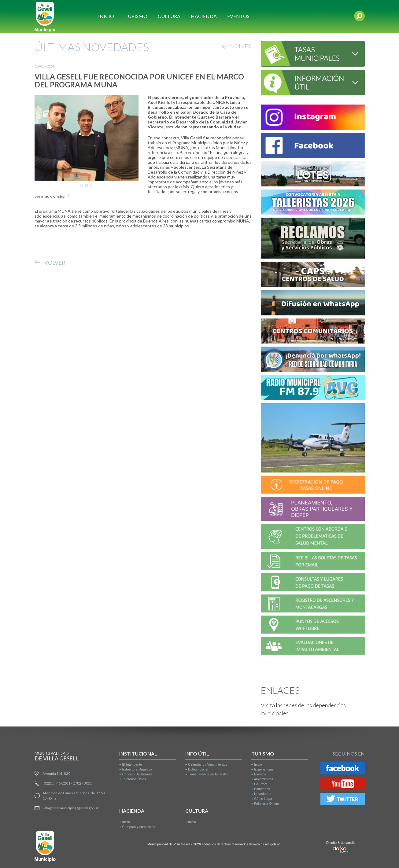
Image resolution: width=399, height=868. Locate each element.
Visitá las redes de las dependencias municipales (303, 709)
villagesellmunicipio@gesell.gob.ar (71, 808)
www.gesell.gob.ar (266, 844)
